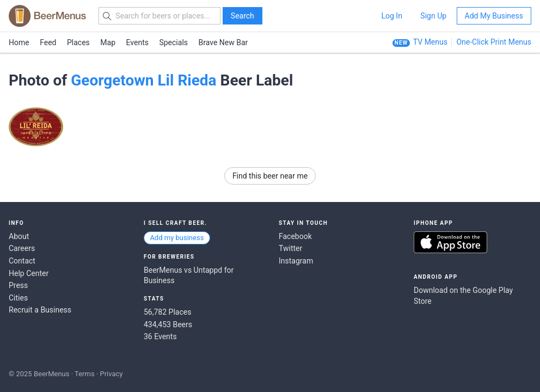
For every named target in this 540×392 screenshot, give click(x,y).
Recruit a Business (40, 310)
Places (78, 42)
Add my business (177, 238)
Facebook (295, 236)
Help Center (29, 273)
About (19, 236)
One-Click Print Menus (494, 42)
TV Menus (430, 42)
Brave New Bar (223, 42)
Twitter (290, 248)
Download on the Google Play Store (463, 296)
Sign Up (433, 16)
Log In (391, 16)
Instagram (296, 261)
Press (18, 285)
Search (243, 16)
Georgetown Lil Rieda (143, 80)
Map (108, 42)
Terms (85, 374)
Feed (48, 42)
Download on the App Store (450, 242)
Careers (22, 248)
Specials (173, 42)
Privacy (111, 374)
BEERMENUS (47, 16)
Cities (18, 298)
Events (137, 42)
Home (19, 42)
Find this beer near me (270, 176)
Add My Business (494, 16)
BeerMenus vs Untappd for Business (189, 275)
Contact (22, 261)
